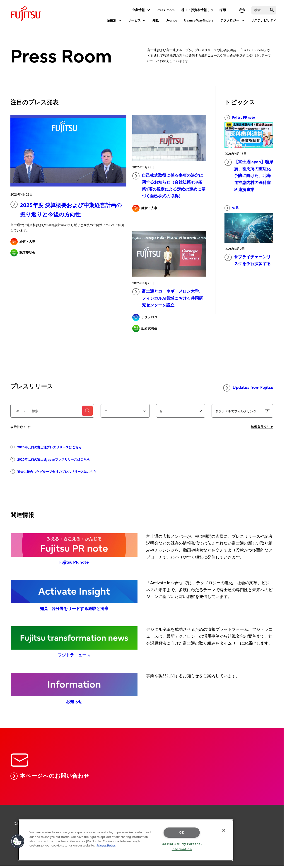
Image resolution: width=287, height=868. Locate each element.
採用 (223, 10)
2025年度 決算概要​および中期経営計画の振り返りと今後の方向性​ (66, 209)
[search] (272, 10)
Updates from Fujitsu (248, 388)
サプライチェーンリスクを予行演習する (248, 260)
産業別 (111, 20)
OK (182, 833)
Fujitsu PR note (240, 118)
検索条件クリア (262, 427)
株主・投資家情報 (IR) (197, 10)
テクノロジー (230, 20)
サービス (134, 20)
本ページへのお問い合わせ (50, 776)
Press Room (166, 10)
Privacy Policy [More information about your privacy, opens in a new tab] (106, 845)
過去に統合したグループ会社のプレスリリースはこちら (53, 471)
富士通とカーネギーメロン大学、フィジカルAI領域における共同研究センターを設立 (168, 298)
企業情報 (138, 10)
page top (277, 811)
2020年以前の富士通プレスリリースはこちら (46, 447)
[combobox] (125, 411)
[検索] (264, 10)
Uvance (171, 20)
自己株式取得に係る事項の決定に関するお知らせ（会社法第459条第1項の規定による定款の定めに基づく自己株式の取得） (169, 185)
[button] (17, 841)
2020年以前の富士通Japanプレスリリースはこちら (50, 459)
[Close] (224, 830)
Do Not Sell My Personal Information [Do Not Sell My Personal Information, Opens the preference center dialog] (182, 846)
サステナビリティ (264, 20)
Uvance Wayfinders (199, 20)
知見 (156, 20)
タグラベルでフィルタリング (242, 411)
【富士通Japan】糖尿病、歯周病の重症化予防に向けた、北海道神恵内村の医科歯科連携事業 (249, 175)
